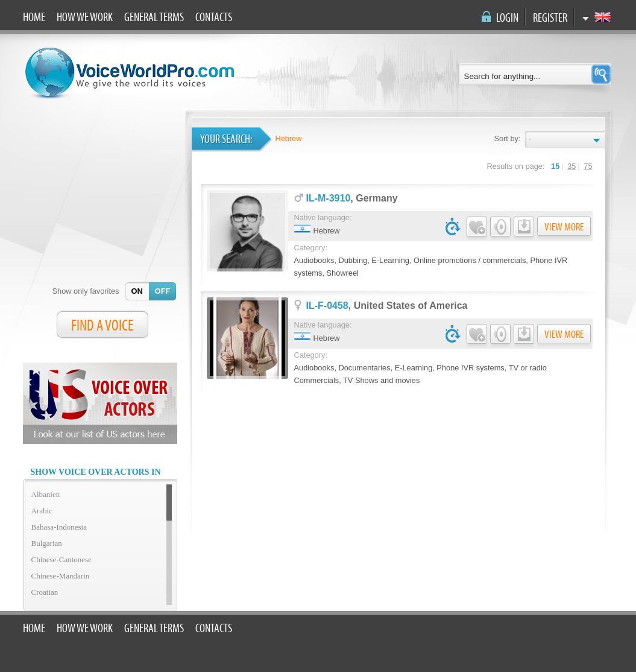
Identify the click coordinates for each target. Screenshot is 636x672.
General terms (154, 17)
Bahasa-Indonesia (59, 527)
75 (588, 166)
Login (507, 18)
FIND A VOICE (102, 326)
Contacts (214, 17)
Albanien (46, 494)
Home (34, 17)
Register (550, 18)
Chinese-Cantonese (61, 559)
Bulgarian (47, 543)
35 (571, 166)
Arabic (42, 511)
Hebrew (289, 138)
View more (564, 227)
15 (555, 166)
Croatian (45, 592)
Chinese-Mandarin (61, 576)
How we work (85, 17)
